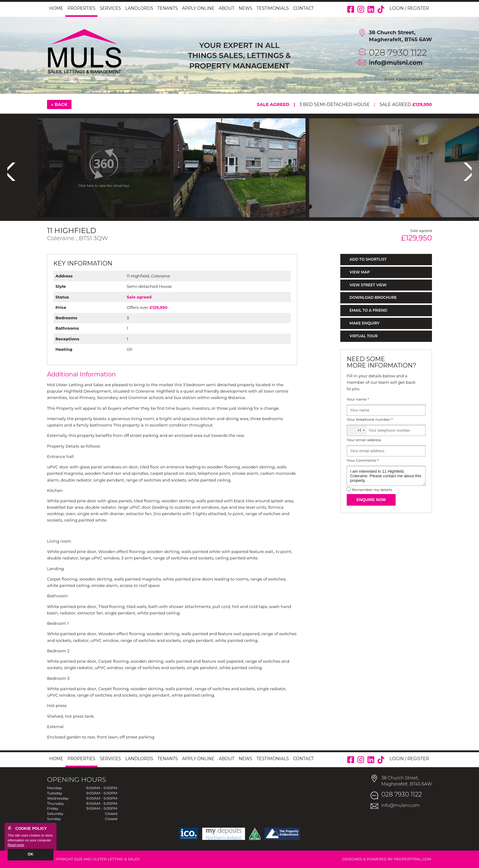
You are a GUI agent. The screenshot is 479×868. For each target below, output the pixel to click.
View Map (360, 272)
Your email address (364, 440)
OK (31, 855)
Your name (358, 399)
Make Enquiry (364, 323)
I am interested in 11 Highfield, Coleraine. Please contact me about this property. (386, 476)
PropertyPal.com (413, 859)
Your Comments (363, 460)
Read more (16, 845)
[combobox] (357, 430)
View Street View (368, 285)
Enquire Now (371, 500)
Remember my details (372, 490)
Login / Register (409, 8)
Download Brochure (373, 297)
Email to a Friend (368, 310)
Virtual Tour (364, 336)
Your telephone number (370, 419)
